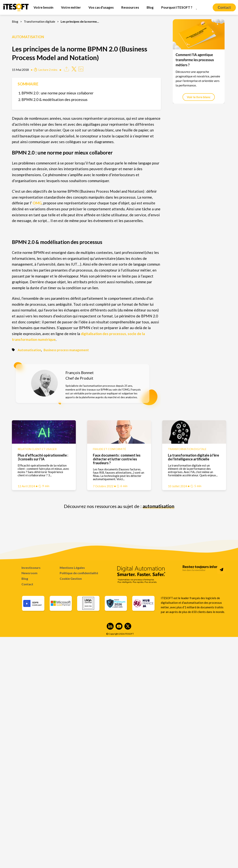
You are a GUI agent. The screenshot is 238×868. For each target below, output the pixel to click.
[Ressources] (130, 7)
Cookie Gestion (71, 579)
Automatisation (28, 37)
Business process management (66, 350)
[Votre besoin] (43, 7)
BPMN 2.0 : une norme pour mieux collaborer (57, 93)
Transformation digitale (39, 21)
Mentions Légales (72, 568)
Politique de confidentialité (79, 573)
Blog (15, 21)
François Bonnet (80, 372)
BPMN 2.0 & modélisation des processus (55, 100)
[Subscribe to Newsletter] (221, 570)
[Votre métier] (71, 7)
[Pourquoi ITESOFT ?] (177, 7)
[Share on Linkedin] (81, 70)
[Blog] (150, 7)
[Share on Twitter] (74, 70)
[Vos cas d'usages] (101, 7)
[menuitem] (43, 7)
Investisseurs (31, 568)
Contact (27, 584)
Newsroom (29, 573)
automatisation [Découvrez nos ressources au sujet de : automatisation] (158, 506)
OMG (37, 203)
